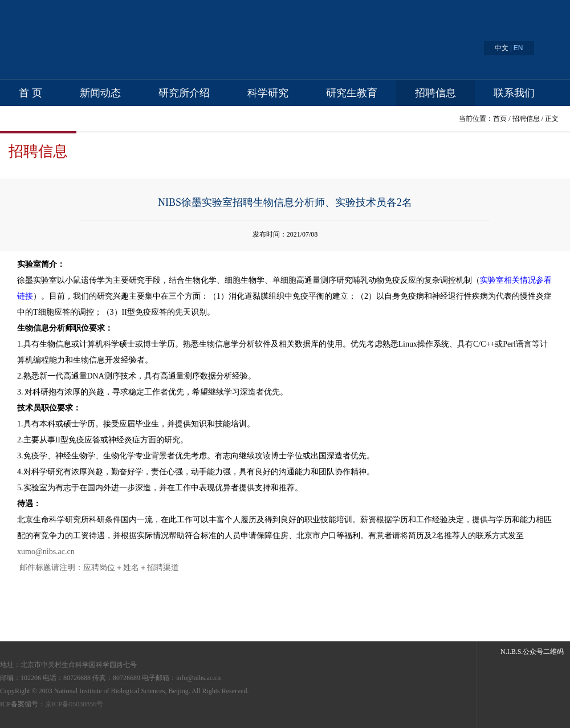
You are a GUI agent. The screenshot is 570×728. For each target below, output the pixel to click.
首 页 (30, 93)
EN (518, 48)
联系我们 (514, 93)
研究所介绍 (184, 93)
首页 (500, 119)
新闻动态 (100, 93)
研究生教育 (352, 93)
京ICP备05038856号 (74, 704)
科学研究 (268, 93)
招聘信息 (435, 93)
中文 (502, 48)
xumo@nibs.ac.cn (46, 552)
